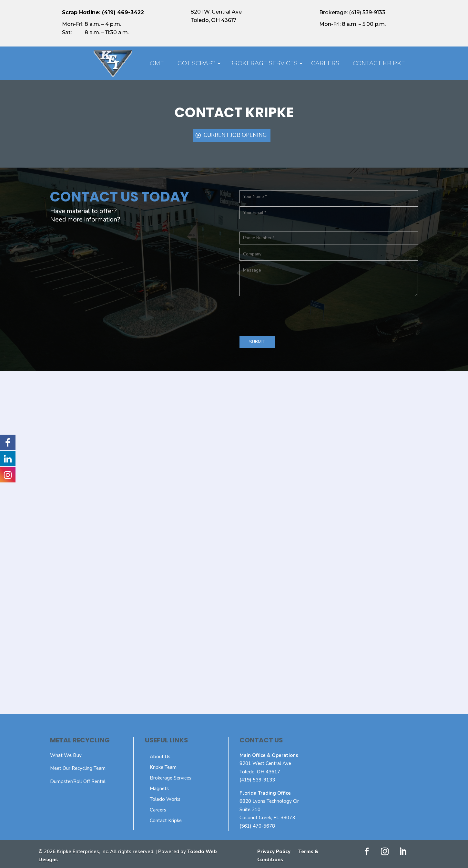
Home (155, 63)
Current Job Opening (235, 135)
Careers (325, 63)
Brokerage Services (263, 63)
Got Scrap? (197, 63)
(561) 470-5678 (257, 826)
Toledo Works (165, 799)
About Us (160, 757)
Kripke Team (163, 767)
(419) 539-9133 (257, 780)
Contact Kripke (379, 63)
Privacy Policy (274, 852)
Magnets (159, 789)
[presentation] (289, 315)
